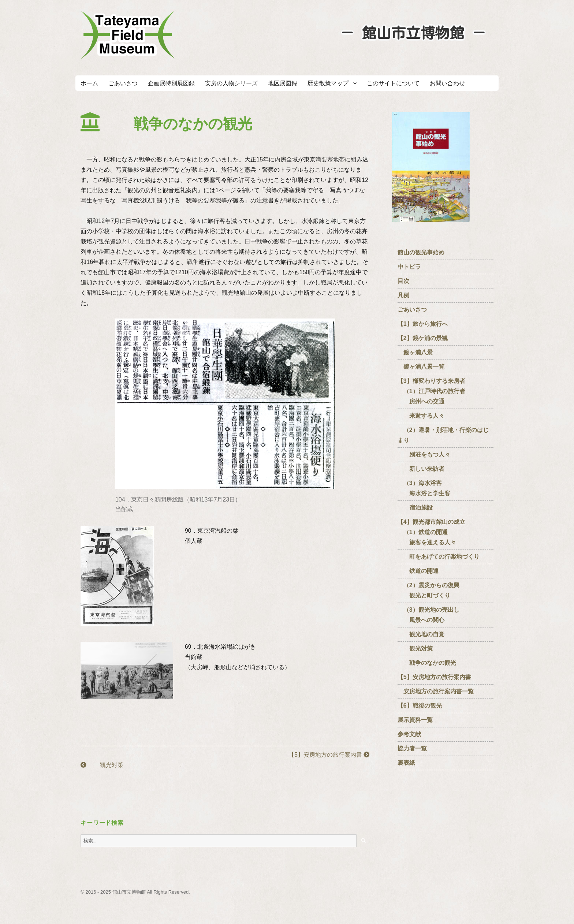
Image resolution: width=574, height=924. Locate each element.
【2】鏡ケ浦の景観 (423, 338)
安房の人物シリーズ (231, 83)
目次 (403, 281)
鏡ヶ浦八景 (415, 352)
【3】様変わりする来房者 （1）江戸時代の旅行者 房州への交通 (431, 391)
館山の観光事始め (421, 252)
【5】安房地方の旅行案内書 (329, 755)
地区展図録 (283, 83)
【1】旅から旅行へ (423, 324)
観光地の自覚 (421, 634)
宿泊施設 (415, 508)
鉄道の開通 (418, 571)
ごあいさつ (123, 83)
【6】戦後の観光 (420, 706)
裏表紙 (406, 763)
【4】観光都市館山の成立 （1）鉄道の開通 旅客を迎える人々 (434, 532)
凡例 (403, 295)
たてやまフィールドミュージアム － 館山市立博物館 (128, 35)
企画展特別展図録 (171, 83)
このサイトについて (393, 83)
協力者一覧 (412, 748)
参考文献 (409, 734)
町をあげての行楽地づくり (439, 557)
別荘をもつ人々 (424, 454)
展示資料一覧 (415, 720)
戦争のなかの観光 (427, 663)
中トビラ (409, 267)
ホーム (89, 83)
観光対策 (102, 765)
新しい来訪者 (421, 469)
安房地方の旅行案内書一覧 (436, 691)
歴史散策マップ (328, 83)
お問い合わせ (447, 83)
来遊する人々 (421, 416)
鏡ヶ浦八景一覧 (421, 367)
